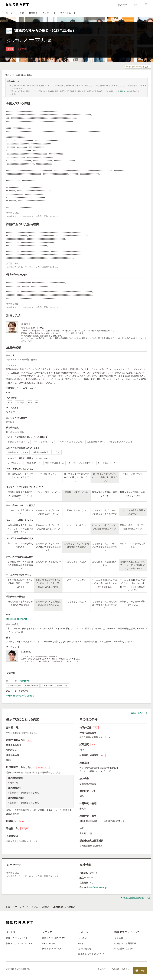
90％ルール (124, 91)
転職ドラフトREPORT (53, 938)
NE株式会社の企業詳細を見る (138, 67)
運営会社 (119, 938)
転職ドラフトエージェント (19, 943)
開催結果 (33, 13)
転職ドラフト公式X (52, 949)
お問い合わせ (85, 949)
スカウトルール (68, 13)
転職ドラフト (13, 907)
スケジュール (49, 13)
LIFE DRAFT (49, 943)
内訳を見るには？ (139, 713)
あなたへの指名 (42, 907)
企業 (22, 13)
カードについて (22, 681)
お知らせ (83, 938)
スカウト (27, 907)
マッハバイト (103, 969)
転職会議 (116, 969)
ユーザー (10, 13)
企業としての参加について (91, 954)
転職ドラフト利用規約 (125, 943)
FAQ (81, 943)
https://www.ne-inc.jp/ (97, 887)
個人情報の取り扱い (124, 949)
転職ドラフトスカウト (17, 938)
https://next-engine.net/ (17, 619)
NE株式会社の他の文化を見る (20, 696)
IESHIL (126, 969)
